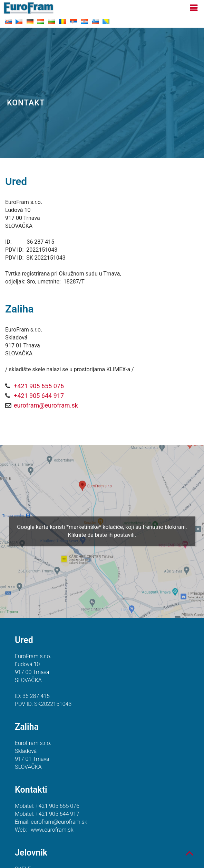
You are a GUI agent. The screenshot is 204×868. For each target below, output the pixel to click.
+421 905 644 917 (39, 396)
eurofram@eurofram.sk (46, 405)
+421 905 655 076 (39, 386)
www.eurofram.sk (52, 830)
